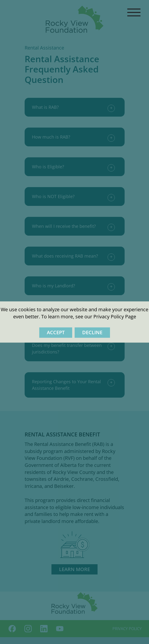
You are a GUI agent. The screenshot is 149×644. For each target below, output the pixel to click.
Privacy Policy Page (115, 317)
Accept (56, 333)
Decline (92, 333)
